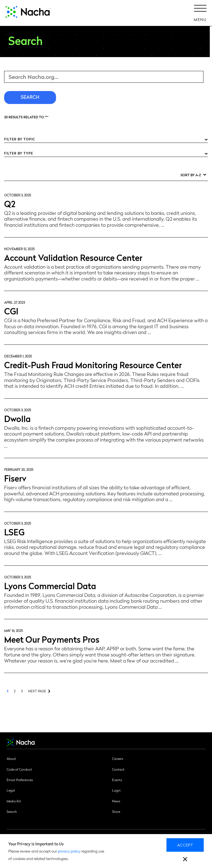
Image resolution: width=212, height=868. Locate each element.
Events (117, 780)
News (116, 801)
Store (116, 811)
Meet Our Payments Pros (52, 639)
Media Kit (14, 801)
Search (12, 811)
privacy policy (69, 851)
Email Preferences (20, 780)
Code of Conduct (19, 769)
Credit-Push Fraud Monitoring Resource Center (93, 364)
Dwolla (17, 418)
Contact (118, 769)
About (11, 759)
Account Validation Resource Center (73, 257)
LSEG (14, 532)
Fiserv (15, 478)
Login (116, 790)
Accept (185, 845)
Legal (11, 790)
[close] (185, 860)
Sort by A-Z (191, 175)
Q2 (10, 203)
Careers (118, 759)
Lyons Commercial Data (50, 585)
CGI (11, 311)
